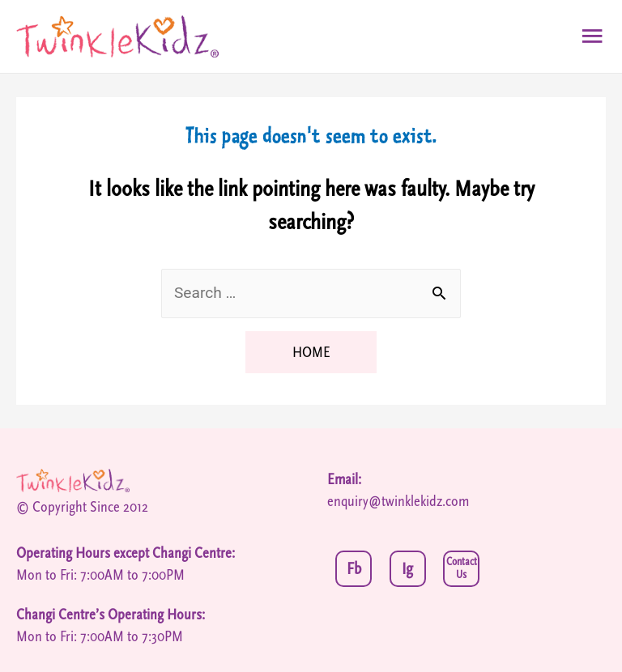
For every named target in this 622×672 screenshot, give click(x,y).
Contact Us (462, 569)
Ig (407, 569)
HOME (311, 352)
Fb (354, 569)
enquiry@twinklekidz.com (398, 501)
